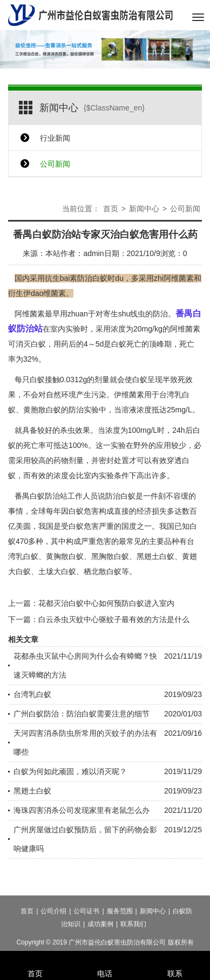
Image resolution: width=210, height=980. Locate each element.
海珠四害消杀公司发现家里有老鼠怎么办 (82, 810)
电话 (105, 959)
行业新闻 (55, 138)
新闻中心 (144, 209)
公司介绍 (53, 927)
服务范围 (120, 927)
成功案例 (100, 940)
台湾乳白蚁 (32, 694)
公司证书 (86, 927)
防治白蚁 (120, 496)
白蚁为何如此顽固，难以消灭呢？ (70, 771)
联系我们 (133, 940)
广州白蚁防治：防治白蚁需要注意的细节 (82, 714)
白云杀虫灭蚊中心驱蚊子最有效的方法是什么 (114, 619)
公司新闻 (55, 164)
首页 (111, 209)
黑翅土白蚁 (32, 791)
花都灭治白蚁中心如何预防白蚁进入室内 (106, 603)
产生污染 (91, 395)
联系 (175, 959)
